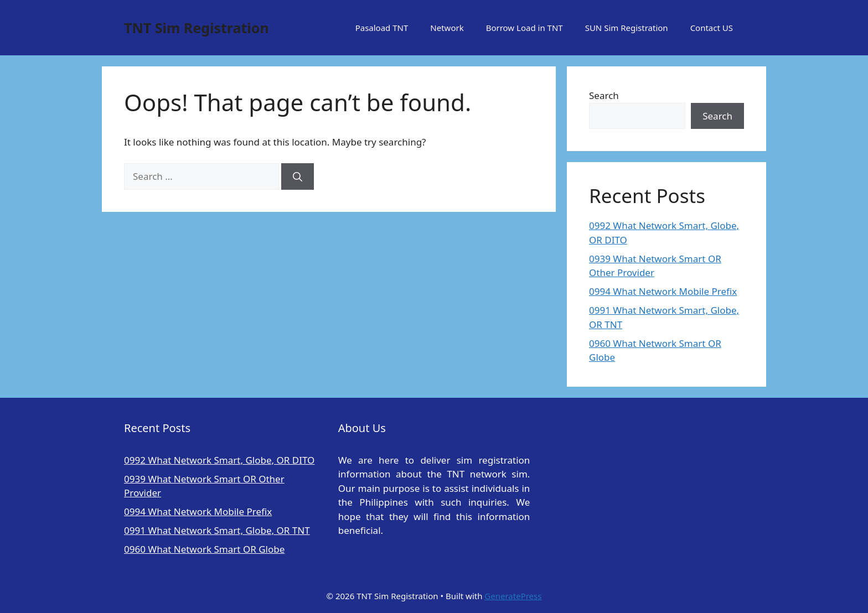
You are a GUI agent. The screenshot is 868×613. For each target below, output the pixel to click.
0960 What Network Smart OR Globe (204, 549)
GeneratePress (513, 596)
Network (447, 28)
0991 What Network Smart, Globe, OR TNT (217, 530)
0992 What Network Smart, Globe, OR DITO (219, 460)
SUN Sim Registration (627, 28)
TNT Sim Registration (197, 28)
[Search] (298, 176)
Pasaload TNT (382, 28)
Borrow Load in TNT (525, 28)
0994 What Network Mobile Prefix (663, 291)
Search (604, 95)
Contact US (712, 28)
